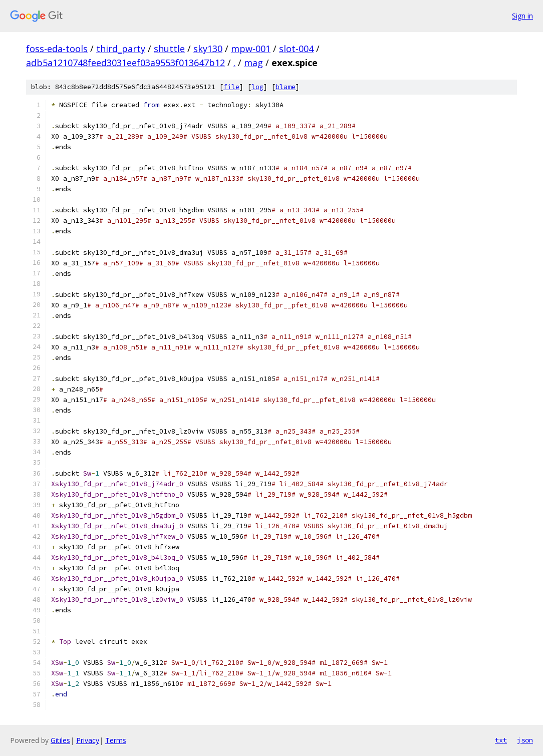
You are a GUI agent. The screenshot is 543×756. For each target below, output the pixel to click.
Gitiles (60, 740)
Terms (116, 740)
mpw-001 (251, 49)
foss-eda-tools (57, 49)
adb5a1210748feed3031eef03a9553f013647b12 (125, 63)
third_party (121, 49)
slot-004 (296, 49)
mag (253, 63)
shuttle (169, 49)
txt (501, 740)
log (257, 87)
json (525, 740)
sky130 (208, 49)
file (231, 87)
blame (286, 87)
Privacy (88, 740)
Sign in (522, 16)
